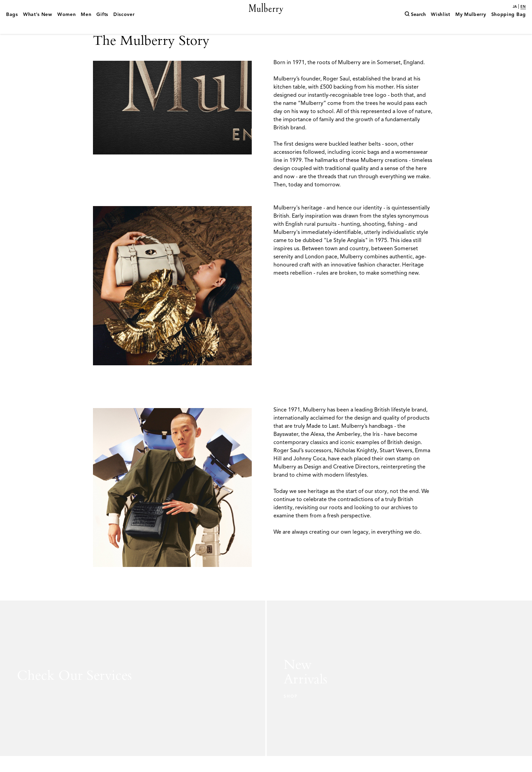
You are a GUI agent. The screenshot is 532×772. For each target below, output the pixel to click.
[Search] (415, 25)
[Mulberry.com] (266, 16)
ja (515, 7)
